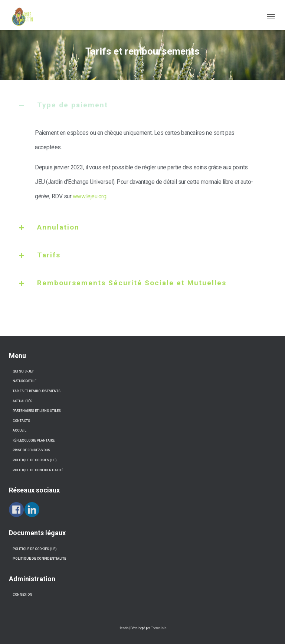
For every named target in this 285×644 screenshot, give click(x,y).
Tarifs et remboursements (37, 391)
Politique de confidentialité (38, 470)
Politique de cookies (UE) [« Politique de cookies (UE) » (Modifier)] (35, 549)
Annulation (58, 227)
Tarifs (49, 255)
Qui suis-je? (23, 371)
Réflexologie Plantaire (34, 440)
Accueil (19, 430)
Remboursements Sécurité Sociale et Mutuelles (132, 283)
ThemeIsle (159, 628)
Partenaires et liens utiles (37, 411)
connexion (22, 595)
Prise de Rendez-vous (31, 450)
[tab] (142, 111)
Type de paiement (73, 105)
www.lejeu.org (90, 196)
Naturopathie (24, 381)
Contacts (21, 421)
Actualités (22, 401)
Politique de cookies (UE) (35, 460)
